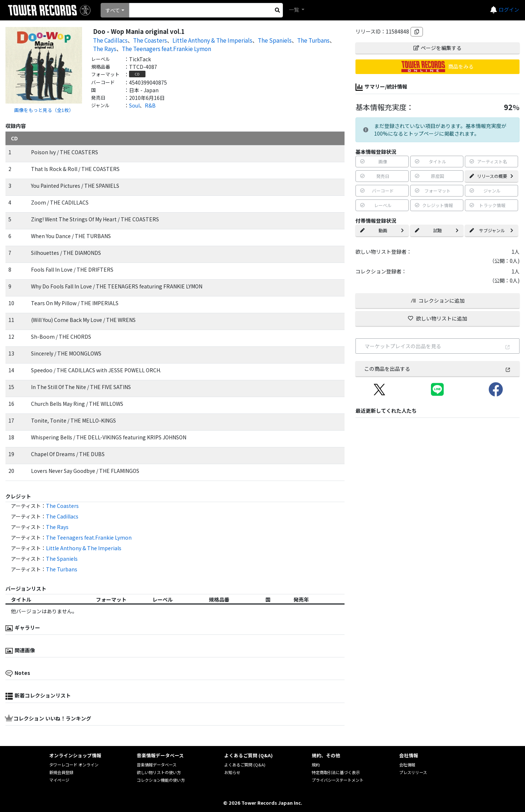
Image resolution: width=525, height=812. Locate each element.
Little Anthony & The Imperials (212, 40)
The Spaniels (275, 40)
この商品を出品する (437, 369)
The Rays (105, 48)
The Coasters (150, 40)
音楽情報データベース (157, 765)
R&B (150, 105)
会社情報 (407, 765)
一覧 (294, 9)
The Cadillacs (110, 40)
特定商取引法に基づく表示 (336, 772)
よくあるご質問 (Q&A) (245, 765)
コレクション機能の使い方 (161, 780)
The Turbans (313, 40)
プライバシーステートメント (338, 780)
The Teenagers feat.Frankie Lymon (166, 48)
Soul (134, 105)
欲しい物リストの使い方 (159, 772)
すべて (113, 10)
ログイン (509, 9)
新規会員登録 (61, 772)
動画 (382, 230)
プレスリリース (413, 772)
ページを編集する (437, 48)
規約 (316, 765)
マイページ (59, 780)
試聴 (437, 230)
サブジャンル (491, 230)
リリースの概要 (491, 176)
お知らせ (232, 772)
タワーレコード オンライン (74, 765)
